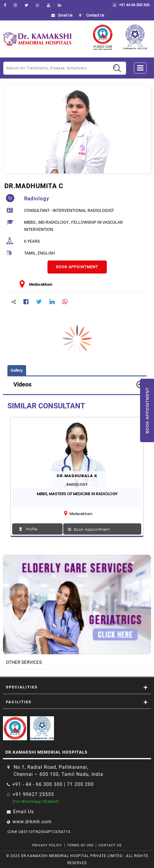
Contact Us (110, 845)
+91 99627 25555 (33, 794)
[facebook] (5, 5)
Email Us (61, 15)
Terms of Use (80, 845)
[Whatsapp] (38, 5)
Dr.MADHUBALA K (77, 476)
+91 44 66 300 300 (131, 5)
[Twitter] (26, 5)
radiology (36, 199)
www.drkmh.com (32, 822)
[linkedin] (59, 5)
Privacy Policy (47, 845)
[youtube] (49, 5)
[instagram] (15, 5)
